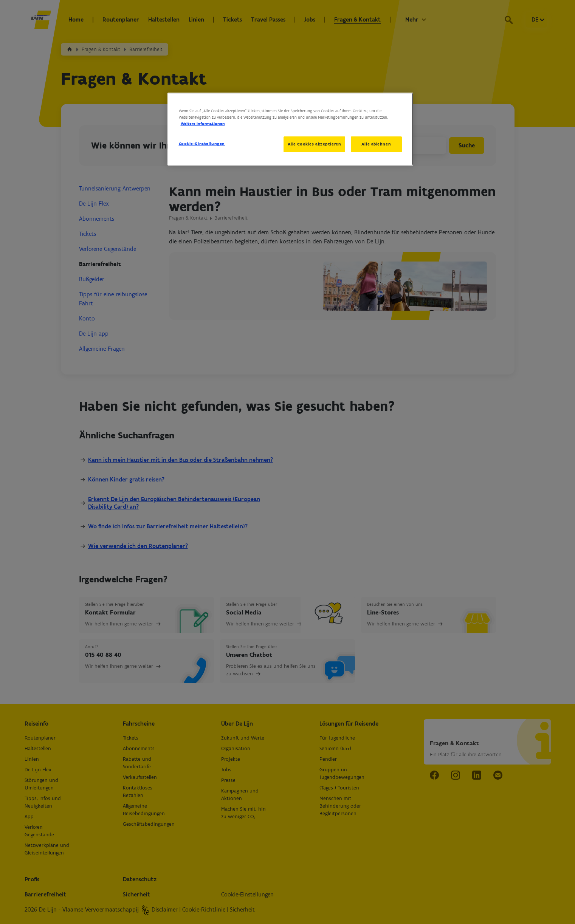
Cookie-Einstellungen (202, 144)
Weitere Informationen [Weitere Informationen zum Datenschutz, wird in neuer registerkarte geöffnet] (203, 124)
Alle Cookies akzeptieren (315, 144)
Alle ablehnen (376, 144)
